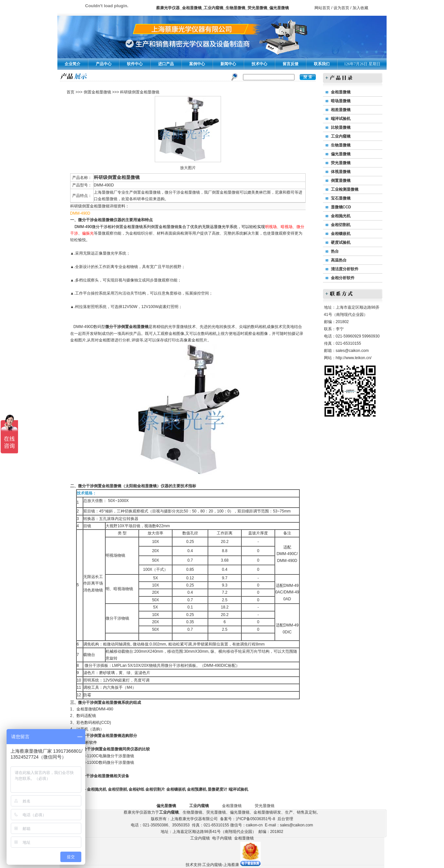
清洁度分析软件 (345, 269)
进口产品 (166, 64)
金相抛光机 (97, 789)
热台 (335, 251)
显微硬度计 (217, 789)
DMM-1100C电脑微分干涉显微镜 (105, 756)
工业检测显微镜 (345, 189)
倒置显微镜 (341, 181)
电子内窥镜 (222, 838)
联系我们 (322, 64)
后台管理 (285, 819)
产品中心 (104, 64)
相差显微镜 (341, 110)
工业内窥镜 (341, 136)
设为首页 (341, 8)
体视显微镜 (341, 172)
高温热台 (339, 260)
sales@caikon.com (352, 351)
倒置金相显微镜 (97, 92)
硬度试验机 (341, 242)
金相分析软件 (343, 278)
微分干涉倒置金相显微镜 (127, 327)
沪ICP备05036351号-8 (255, 819)
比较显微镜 (341, 127)
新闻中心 (228, 64)
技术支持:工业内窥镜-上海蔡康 (212, 865)
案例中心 (197, 64)
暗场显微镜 (341, 101)
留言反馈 (291, 64)
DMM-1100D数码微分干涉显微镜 (105, 762)
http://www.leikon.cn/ (354, 358)
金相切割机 (118, 789)
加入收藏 (360, 8)
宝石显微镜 (341, 198)
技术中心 (259, 64)
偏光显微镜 (341, 154)
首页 (71, 92)
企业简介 (72, 64)
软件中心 (135, 64)
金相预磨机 (197, 789)
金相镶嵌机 (176, 789)
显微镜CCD (341, 207)
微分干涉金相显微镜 (96, 220)
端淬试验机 (238, 789)
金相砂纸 (136, 789)
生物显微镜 (341, 145)
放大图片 (188, 168)
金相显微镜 (86, 709)
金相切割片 (155, 789)
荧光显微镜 (341, 163)
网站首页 (322, 8)
